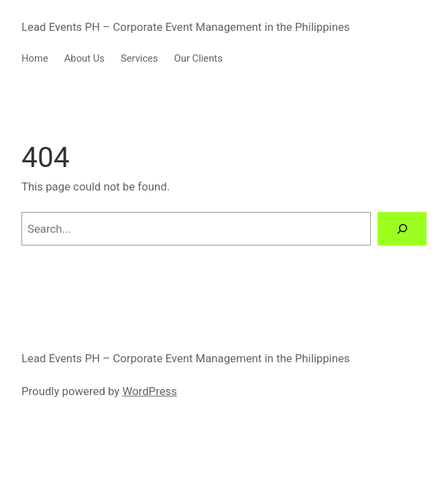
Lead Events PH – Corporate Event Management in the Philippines (186, 27)
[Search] (402, 229)
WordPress (149, 391)
